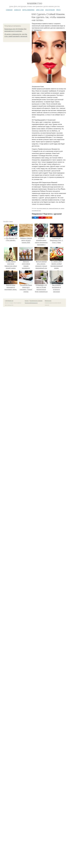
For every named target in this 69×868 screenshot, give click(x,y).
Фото (58, 10)
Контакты (27, 301)
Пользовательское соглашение (36, 301)
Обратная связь (48, 301)
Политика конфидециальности (31, 303)
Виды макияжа (28, 10)
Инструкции (50, 10)
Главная (9, 10)
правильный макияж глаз (55, 208)
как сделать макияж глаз (43, 208)
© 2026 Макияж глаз (9, 301)
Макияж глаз (35, 3)
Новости (17, 10)
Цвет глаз (40, 10)
